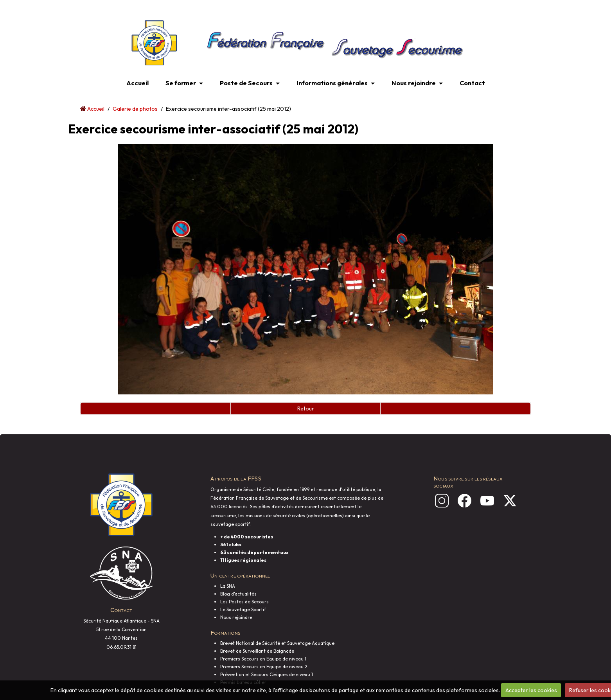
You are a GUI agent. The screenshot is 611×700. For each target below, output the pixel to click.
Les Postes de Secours (244, 602)
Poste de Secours (246, 83)
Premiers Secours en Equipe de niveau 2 (264, 667)
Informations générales (332, 83)
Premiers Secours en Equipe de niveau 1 (263, 659)
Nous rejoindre (414, 83)
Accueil (137, 83)
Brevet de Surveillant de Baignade (257, 651)
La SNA (228, 586)
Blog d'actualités (238, 594)
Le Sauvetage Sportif (243, 609)
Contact (472, 83)
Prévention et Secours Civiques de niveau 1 (267, 674)
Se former (181, 83)
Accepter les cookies (531, 690)
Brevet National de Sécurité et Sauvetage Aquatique (277, 643)
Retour (306, 408)
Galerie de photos (135, 109)
